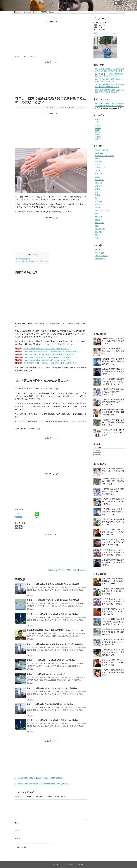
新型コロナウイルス (78, 107)
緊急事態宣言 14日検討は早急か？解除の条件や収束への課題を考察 (50, 363)
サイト (18, 839)
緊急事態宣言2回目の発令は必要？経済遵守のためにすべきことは (55, 630)
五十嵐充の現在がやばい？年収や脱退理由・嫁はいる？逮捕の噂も (113, 371)
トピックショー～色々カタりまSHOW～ (44, 3)
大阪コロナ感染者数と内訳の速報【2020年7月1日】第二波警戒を (55, 644)
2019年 (98, 134)
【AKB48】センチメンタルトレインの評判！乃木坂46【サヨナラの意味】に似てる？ (113, 552)
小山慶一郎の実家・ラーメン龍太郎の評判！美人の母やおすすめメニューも (113, 581)
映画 (97, 214)
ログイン (99, 250)
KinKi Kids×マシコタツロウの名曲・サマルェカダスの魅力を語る (113, 432)
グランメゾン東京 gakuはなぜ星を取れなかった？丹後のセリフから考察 (113, 532)
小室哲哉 (99, 201)
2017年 (98, 139)
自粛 (74, 570)
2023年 (98, 128)
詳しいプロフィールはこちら (106, 33)
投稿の (100, 253)
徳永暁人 (99, 204)
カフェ (98, 171)
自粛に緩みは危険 (23, 259)
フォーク (99, 183)
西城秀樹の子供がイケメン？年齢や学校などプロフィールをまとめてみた (113, 612)
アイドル (99, 164)
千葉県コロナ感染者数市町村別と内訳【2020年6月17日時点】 (53, 600)
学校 (97, 198)
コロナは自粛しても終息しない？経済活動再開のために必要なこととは (51, 357)
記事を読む (30, 596)
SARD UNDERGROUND (105, 156)
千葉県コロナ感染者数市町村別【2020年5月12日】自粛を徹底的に (41, 784)
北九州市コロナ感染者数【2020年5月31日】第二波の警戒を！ (53, 614)
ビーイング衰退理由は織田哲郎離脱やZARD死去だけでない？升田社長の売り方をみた (113, 382)
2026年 (98, 119)
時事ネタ (99, 217)
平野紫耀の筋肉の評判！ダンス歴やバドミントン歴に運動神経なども (113, 632)
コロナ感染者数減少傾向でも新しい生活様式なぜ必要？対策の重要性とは (51, 352)
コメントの (101, 256)
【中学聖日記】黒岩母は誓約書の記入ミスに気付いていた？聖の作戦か (113, 392)
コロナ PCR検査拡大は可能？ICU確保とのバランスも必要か (47, 360)
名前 (17, 823)
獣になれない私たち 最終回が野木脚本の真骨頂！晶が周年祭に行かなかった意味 (110, 106)
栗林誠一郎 (99, 223)
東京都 (98, 220)
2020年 (98, 132)
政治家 (98, 207)
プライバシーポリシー (31, 12)
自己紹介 (52, 12)
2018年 (98, 137)
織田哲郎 (99, 232)
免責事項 (44, 12)
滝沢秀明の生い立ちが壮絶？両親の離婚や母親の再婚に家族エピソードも (113, 361)
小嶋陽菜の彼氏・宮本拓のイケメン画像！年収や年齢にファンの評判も (113, 341)
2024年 (98, 126)
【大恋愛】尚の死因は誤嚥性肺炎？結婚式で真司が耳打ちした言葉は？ (113, 402)
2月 (98, 122)
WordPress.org (101, 259)
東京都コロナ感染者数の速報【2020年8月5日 (46, 674)
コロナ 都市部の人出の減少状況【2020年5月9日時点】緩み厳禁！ (49, 355)
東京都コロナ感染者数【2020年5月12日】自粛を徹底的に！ (46, 349)
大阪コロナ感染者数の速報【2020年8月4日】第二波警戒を (52, 688)
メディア (99, 186)
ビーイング (99, 180)
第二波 (69, 570)
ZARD (98, 158)
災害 (97, 226)
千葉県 (98, 195)
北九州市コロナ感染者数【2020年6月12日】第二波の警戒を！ (53, 720)
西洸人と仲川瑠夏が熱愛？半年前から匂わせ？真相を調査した (113, 351)
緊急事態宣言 (100, 229)
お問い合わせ (17, 12)
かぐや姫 (99, 161)
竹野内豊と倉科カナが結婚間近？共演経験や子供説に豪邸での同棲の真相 (113, 412)
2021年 (98, 130)
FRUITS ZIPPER (102, 150)
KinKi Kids (99, 153)
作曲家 (98, 189)
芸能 (97, 238)
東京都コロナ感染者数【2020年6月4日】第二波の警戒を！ (52, 660)
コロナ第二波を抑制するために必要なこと (32, 261)
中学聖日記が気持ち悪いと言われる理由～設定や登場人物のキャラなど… (113, 422)
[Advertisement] (51, 38)
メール (18, 831)
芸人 (97, 235)
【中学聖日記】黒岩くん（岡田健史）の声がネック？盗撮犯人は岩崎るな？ (113, 652)
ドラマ (98, 177)
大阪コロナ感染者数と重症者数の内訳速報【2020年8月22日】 (53, 584)
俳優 (97, 192)
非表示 (35, 255)
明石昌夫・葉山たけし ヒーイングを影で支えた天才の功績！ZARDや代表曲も (113, 542)
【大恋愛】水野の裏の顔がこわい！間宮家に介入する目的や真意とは (113, 502)
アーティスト (100, 167)
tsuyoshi (83, 570)
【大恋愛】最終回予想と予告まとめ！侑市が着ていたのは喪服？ (113, 673)
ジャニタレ (99, 174)
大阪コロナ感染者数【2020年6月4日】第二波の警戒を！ (51, 704)
